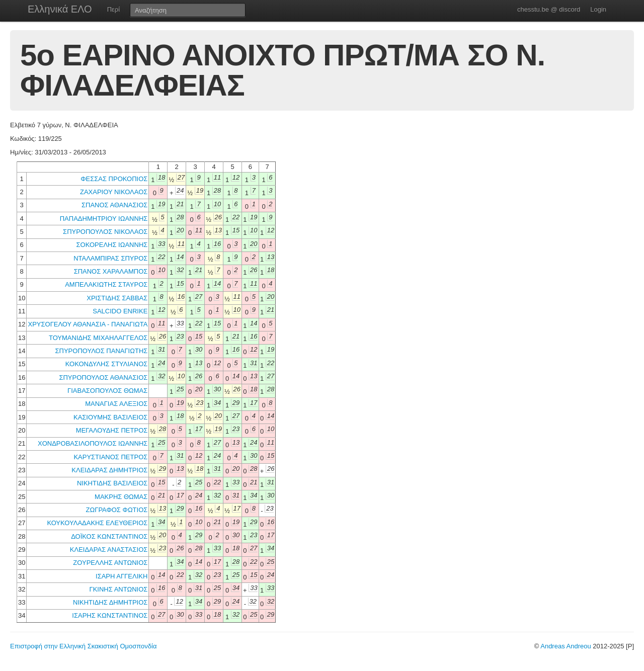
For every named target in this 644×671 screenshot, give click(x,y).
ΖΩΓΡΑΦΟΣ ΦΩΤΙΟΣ (117, 510)
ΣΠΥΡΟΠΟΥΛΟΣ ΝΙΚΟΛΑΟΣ (105, 232)
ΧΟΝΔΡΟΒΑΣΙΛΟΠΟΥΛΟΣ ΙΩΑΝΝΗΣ (93, 443)
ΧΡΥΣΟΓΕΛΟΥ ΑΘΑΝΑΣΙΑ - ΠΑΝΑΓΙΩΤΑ (88, 324)
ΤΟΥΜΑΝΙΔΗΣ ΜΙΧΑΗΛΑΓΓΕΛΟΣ (98, 338)
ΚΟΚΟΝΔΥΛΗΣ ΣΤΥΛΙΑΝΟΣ (106, 364)
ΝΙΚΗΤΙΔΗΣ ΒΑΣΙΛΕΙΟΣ (112, 483)
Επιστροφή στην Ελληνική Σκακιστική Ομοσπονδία (83, 646)
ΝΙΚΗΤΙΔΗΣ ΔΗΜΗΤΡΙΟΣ (110, 602)
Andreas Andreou (566, 646)
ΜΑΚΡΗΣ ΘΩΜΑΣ (121, 497)
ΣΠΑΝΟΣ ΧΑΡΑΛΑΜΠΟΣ (111, 271)
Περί (113, 9)
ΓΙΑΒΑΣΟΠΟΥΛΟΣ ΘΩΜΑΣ (107, 391)
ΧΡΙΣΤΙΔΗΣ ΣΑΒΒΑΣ (117, 298)
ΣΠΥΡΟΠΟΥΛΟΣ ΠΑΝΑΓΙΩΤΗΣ (102, 351)
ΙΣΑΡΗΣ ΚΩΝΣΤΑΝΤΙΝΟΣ (110, 615)
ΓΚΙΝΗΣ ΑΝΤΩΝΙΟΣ (119, 589)
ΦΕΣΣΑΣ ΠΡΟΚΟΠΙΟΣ (114, 179)
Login (598, 9)
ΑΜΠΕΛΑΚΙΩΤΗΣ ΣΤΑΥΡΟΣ (106, 284)
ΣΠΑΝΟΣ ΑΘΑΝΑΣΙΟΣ (114, 205)
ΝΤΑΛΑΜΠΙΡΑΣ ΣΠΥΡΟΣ (110, 258)
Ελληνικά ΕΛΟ (60, 9)
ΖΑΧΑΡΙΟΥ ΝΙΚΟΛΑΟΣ (114, 192)
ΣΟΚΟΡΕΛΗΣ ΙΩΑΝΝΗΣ (112, 245)
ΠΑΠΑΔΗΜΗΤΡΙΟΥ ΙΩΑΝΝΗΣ (104, 219)
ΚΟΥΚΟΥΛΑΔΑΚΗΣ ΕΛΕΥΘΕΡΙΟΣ (97, 523)
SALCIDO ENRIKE (120, 311)
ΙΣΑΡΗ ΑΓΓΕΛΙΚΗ (122, 576)
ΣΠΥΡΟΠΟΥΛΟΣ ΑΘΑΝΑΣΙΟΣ (103, 378)
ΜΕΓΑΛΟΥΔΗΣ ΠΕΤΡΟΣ (112, 430)
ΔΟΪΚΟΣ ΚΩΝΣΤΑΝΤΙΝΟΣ (109, 536)
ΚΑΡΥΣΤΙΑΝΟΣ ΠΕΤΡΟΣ (110, 457)
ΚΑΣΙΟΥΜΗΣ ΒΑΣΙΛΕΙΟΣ (110, 417)
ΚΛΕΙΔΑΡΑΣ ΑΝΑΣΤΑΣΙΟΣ (109, 550)
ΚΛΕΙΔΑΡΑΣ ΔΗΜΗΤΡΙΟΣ (109, 470)
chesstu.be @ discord (549, 9)
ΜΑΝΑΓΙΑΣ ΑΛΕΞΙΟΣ (116, 404)
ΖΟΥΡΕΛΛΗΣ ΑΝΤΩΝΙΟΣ (110, 563)
